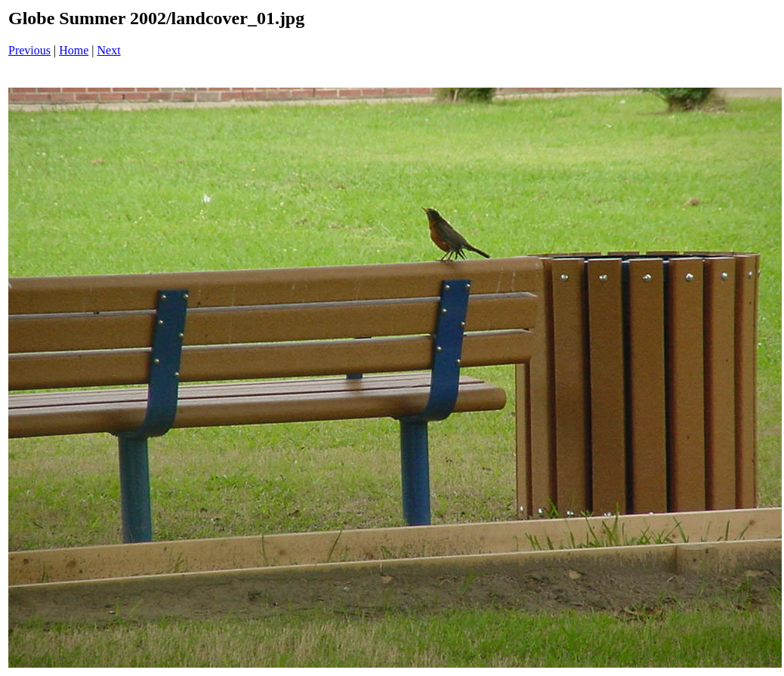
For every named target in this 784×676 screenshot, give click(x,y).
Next (109, 50)
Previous (29, 50)
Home (74, 50)
